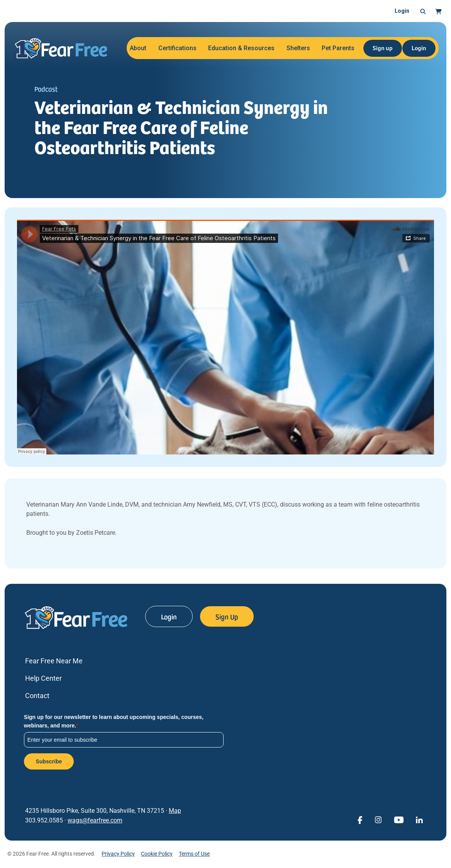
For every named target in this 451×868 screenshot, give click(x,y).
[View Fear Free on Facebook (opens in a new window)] (360, 819)
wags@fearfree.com (95, 820)
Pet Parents (338, 48)
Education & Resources (241, 48)
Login (402, 11)
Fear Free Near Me (54, 661)
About (138, 48)
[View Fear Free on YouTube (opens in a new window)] (399, 819)
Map (175, 811)
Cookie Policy (157, 854)
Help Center (43, 678)
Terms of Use (194, 854)
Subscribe (49, 761)
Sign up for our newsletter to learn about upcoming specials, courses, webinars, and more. (114, 721)
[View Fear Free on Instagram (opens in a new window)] (378, 819)
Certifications (177, 48)
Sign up (383, 47)
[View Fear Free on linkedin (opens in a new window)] (419, 819)
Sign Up (227, 616)
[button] (423, 11)
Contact (37, 696)
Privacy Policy (118, 854)
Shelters (298, 48)
